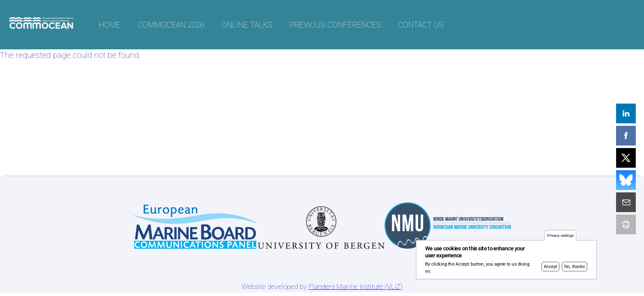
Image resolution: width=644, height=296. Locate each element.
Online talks (247, 25)
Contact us (421, 25)
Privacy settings (560, 237)
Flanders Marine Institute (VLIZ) (355, 287)
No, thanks (575, 268)
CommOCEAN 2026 (171, 25)
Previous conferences (335, 25)
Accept (550, 268)
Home (109, 25)
